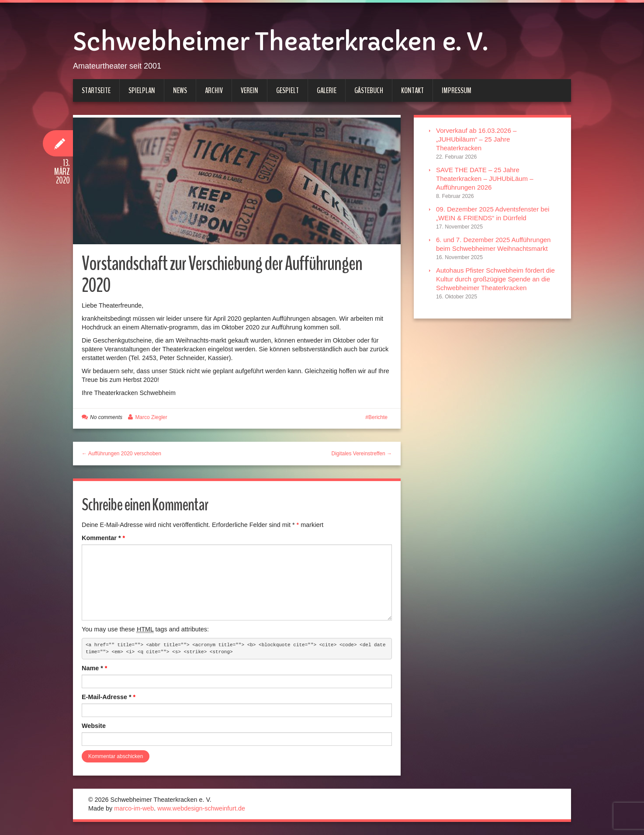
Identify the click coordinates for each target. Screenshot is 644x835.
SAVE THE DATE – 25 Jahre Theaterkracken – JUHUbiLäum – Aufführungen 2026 (485, 178)
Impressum (457, 90)
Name (94, 668)
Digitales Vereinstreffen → (362, 454)
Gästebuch (369, 90)
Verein (249, 90)
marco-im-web (134, 808)
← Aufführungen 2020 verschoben (121, 454)
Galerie (327, 90)
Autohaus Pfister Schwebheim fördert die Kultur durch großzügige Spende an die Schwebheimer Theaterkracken (495, 279)
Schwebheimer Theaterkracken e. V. (280, 42)
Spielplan (142, 90)
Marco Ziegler (151, 417)
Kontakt (412, 90)
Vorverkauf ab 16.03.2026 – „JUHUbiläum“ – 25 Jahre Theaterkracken (476, 139)
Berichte (378, 417)
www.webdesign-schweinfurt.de (201, 808)
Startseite (96, 90)
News (180, 90)
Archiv (214, 90)
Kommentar (103, 538)
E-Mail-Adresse (109, 697)
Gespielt (287, 90)
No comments (106, 417)
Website (94, 726)
